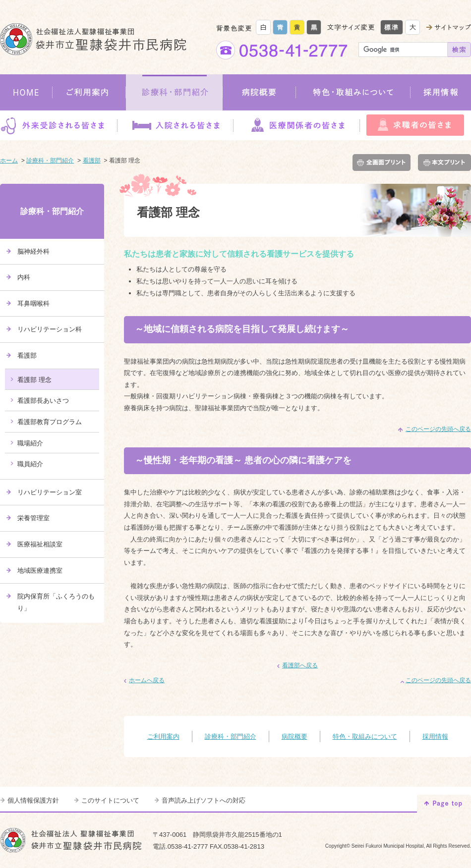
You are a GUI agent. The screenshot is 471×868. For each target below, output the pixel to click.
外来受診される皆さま (59, 125)
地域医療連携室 (40, 570)
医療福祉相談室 (40, 544)
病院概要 (259, 92)
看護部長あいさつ (43, 401)
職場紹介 (30, 443)
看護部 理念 (34, 380)
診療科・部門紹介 (174, 92)
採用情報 (441, 92)
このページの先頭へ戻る (438, 429)
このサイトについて (110, 800)
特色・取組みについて (353, 92)
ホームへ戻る (147, 680)
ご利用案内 (89, 92)
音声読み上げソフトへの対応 (204, 800)
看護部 (92, 161)
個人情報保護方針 (33, 800)
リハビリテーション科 (50, 329)
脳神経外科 (33, 251)
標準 (392, 27)
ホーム (9, 161)
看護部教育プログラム (50, 422)
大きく (412, 27)
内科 (24, 277)
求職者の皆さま (415, 125)
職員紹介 (30, 464)
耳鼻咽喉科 (33, 303)
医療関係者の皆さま (296, 125)
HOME (26, 92)
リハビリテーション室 (50, 492)
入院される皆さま (175, 125)
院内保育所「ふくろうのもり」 (56, 602)
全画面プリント (383, 163)
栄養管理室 (33, 518)
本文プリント (443, 163)
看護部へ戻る (300, 665)
